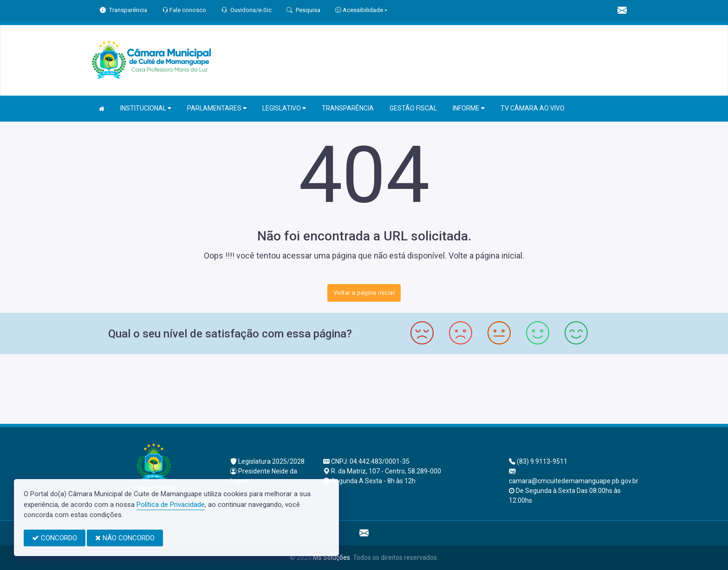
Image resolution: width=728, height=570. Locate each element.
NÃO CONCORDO (125, 538)
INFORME (469, 108)
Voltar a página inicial (364, 293)
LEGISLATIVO (284, 108)
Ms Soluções (331, 557)
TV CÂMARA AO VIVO (533, 108)
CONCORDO (55, 538)
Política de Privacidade (171, 505)
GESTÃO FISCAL (413, 108)
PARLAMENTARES (217, 108)
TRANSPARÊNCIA (348, 108)
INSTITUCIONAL (146, 108)
